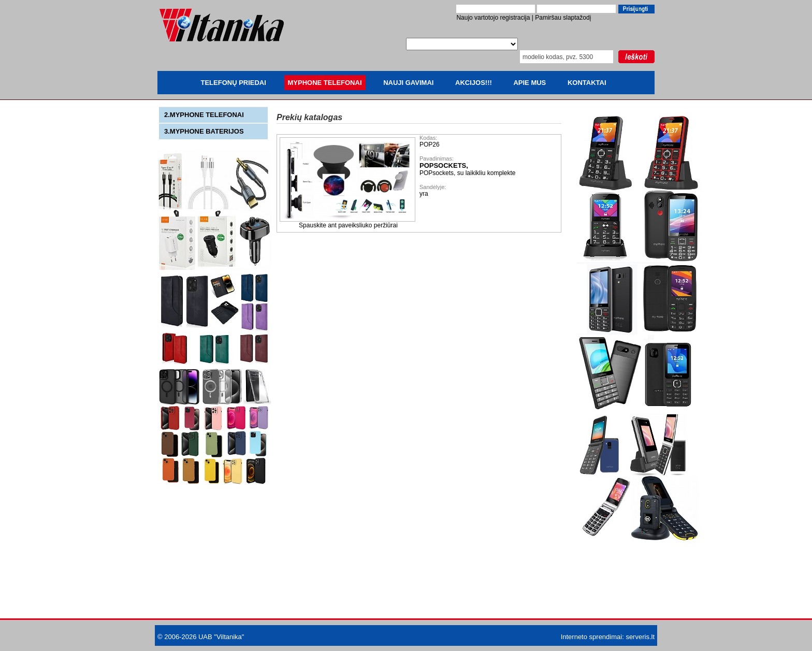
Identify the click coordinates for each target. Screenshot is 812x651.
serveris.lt (640, 637)
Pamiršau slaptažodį (563, 18)
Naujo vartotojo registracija (493, 18)
